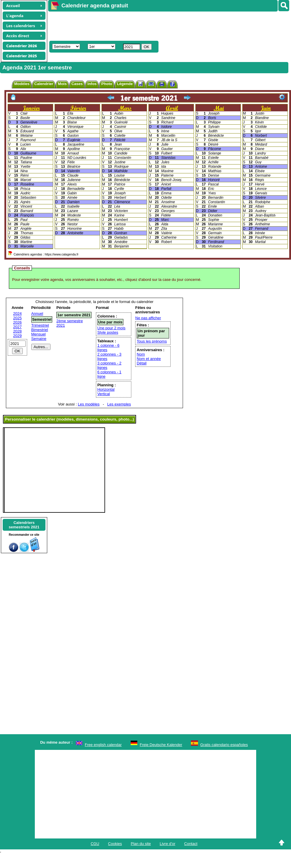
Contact (191, 844)
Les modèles (89, 404)
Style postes (108, 332)
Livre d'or (167, 844)
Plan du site (141, 844)
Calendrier (44, 84)
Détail (142, 363)
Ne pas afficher (148, 318)
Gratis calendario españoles (224, 745)
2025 (18, 318)
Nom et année (149, 359)
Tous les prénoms (152, 341)
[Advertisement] (122, 25)
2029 (18, 336)
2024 (18, 314)
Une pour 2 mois (111, 328)
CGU (95, 844)
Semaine (39, 339)
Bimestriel (40, 330)
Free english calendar (103, 745)
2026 (18, 322)
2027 (18, 327)
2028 (18, 331)
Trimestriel (40, 325)
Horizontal (106, 389)
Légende (125, 84)
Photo (107, 84)
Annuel (37, 314)
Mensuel (39, 334)
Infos (92, 84)
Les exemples (119, 404)
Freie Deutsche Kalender (161, 745)
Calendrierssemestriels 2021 (24, 525)
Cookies (115, 844)
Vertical (104, 394)
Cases (77, 84)
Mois (62, 84)
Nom (141, 354)
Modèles (22, 84)
